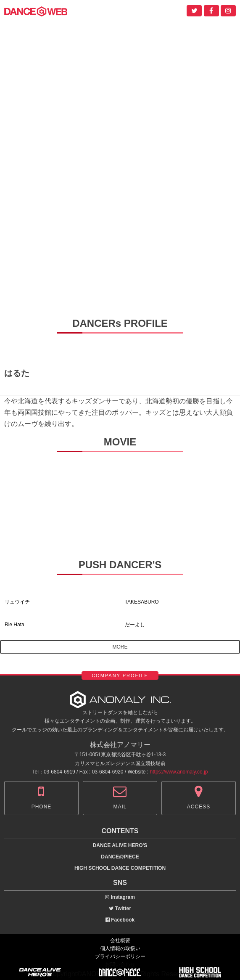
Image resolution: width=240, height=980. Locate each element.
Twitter (120, 908)
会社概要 (120, 940)
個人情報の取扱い (120, 948)
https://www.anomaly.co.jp (179, 772)
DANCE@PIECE (120, 857)
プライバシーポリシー (120, 956)
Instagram (120, 897)
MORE (120, 647)
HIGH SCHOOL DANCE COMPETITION (120, 868)
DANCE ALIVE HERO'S (120, 845)
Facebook (120, 920)
